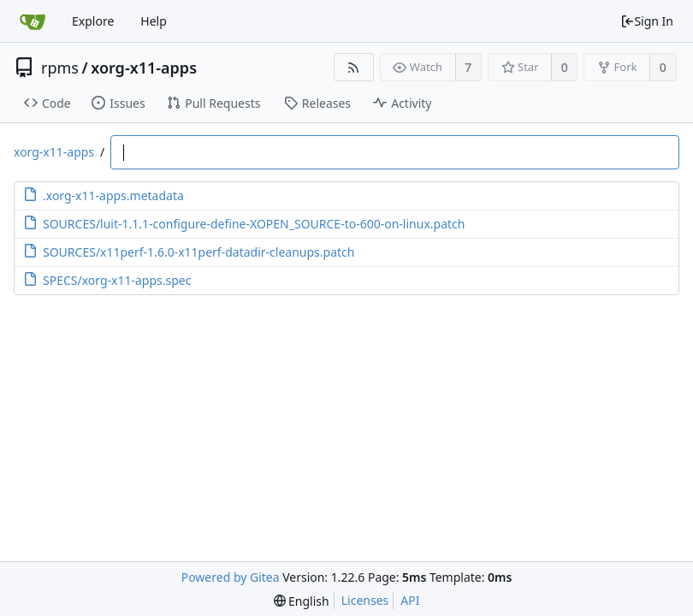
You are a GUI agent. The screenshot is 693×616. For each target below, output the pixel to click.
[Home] (33, 21)
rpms (60, 68)
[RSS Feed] (354, 67)
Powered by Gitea (231, 577)
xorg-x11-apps (144, 68)
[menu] (302, 601)
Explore (93, 21)
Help (154, 21)
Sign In (647, 21)
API (410, 600)
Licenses (365, 600)
